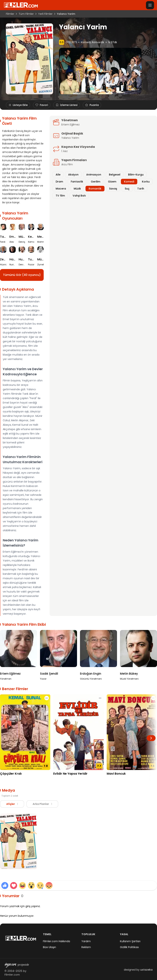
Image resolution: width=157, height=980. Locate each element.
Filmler (10, 14)
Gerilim (96, 182)
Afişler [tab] (12, 804)
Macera (61, 189)
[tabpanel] (78, 842)
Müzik (77, 189)
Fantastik (77, 182)
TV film (60, 196)
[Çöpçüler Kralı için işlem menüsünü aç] (47, 698)
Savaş (113, 189)
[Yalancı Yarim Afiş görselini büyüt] (19, 841)
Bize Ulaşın (49, 947)
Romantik (98, 42)
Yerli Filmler (45, 14)
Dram (59, 182)
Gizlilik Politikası (129, 947)
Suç (127, 189)
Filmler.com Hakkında (56, 941)
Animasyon (94, 175)
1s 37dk (113, 42)
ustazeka (146, 970)
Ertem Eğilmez (70, 125)
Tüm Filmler (26, 14)
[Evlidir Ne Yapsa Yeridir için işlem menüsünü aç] (100, 698)
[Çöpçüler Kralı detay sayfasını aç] (25, 732)
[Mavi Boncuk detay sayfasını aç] (132, 732)
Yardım (86, 941)
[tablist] (29, 804)
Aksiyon (73, 175)
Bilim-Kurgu (136, 175)
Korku (146, 182)
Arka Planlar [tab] (42, 804)
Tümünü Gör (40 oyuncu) (22, 275)
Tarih (141, 189)
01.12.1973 (71, 42)
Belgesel (115, 175)
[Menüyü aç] (150, 5)
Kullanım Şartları (130, 941)
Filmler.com (12, 975)
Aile (58, 175)
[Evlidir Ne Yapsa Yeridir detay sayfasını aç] (78, 732)
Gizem (112, 182)
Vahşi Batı (79, 196)
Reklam (86, 947)
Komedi (86, 42)
